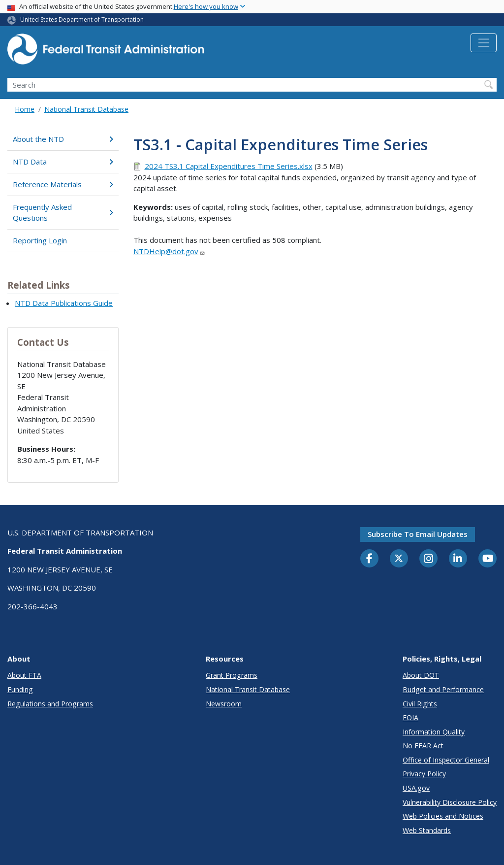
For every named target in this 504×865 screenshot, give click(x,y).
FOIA (410, 717)
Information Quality (434, 732)
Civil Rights (420, 704)
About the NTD (63, 139)
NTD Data (63, 162)
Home (25, 109)
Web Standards (427, 830)
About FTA (24, 675)
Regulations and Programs (50, 704)
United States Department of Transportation (82, 19)
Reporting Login (40, 240)
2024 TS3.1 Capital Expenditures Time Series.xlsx (229, 166)
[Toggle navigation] (484, 43)
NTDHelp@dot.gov (169, 251)
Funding (20, 689)
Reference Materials (63, 184)
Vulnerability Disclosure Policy (450, 802)
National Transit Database (86, 109)
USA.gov (416, 788)
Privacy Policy (424, 774)
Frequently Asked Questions (63, 213)
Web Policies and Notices (443, 816)
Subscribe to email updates (418, 534)
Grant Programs (232, 675)
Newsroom (224, 704)
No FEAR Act (423, 746)
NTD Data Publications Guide (64, 303)
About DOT (421, 675)
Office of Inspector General (446, 760)
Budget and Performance (443, 689)
